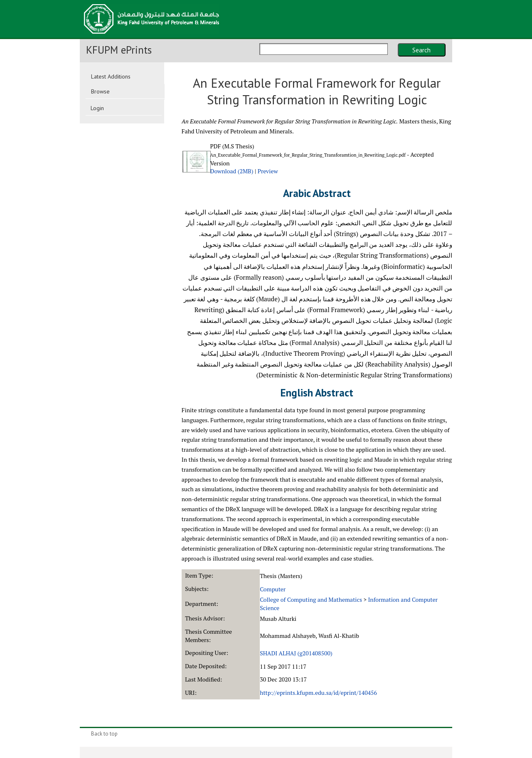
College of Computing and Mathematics (311, 599)
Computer (273, 589)
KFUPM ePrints (119, 50)
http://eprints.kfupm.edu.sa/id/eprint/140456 (318, 693)
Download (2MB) (232, 171)
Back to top (104, 734)
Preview (268, 171)
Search (421, 50)
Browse (100, 91)
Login (97, 108)
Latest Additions (111, 76)
